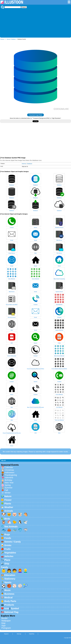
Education (10, 575)
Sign (3, 626)
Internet (8, 39)
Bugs (7, 534)
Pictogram (6, 628)
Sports (8, 582)
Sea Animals (11, 527)
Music (8, 590)
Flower (8, 500)
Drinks (8, 545)
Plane (7, 560)
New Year (9, 483)
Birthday (8, 480)
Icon (7, 608)
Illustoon (2, 39)
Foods (8, 538)
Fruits (8, 549)
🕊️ (26, 522)
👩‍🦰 (20, 571)
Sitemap (19, 634)
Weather (9, 507)
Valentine (9, 478)
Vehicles (9, 556)
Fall (6, 490)
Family (4, 567)
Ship (7, 564)
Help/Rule (32, 634)
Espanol (6, 634)
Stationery (10, 579)
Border (5, 618)
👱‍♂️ (26, 571)
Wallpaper (6, 621)
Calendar (9, 467)
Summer (9, 488)
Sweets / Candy (13, 542)
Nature (8, 496)
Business (9, 594)
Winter (8, 493)
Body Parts (10, 601)
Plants (8, 504)
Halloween (9, 473)
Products (9, 605)
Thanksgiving (11, 475)
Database (14, 39)
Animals (9, 511)
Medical (8, 597)
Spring (8, 485)
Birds (7, 519)
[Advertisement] (35, 23)
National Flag (11, 612)
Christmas (9, 470)
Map (3, 623)
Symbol (15, 608)
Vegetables (10, 553)
